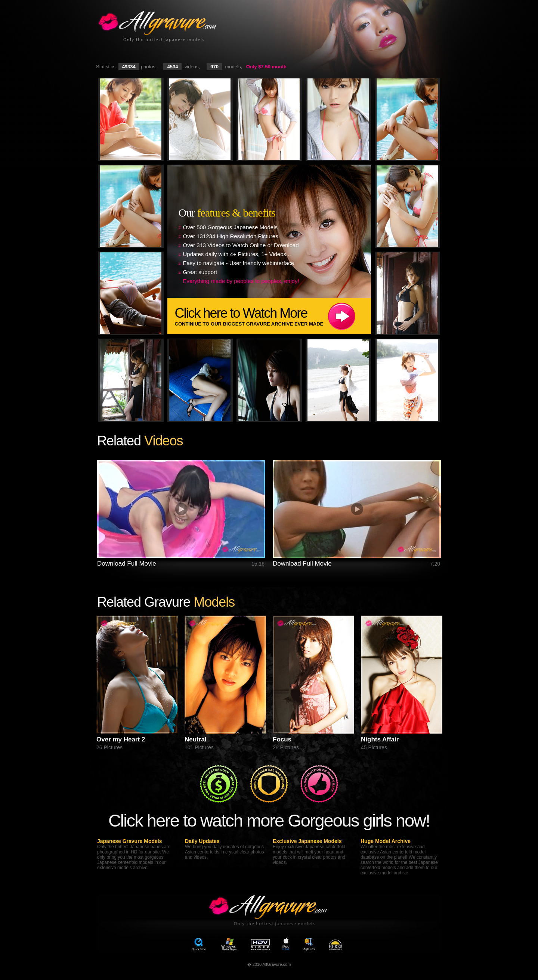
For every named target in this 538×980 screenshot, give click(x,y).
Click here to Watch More (273, 316)
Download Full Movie (127, 564)
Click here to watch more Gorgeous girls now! (269, 820)
